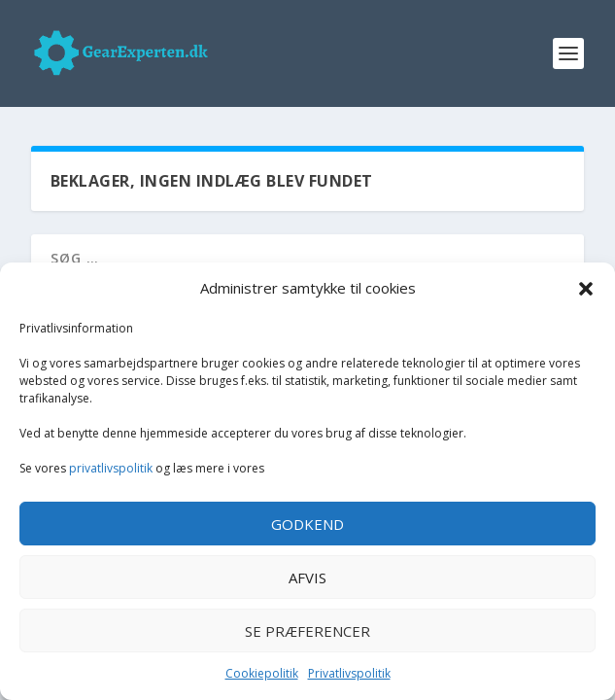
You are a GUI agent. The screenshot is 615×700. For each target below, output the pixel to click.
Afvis (307, 577)
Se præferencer (307, 631)
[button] (586, 289)
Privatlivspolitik (349, 673)
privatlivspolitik (111, 468)
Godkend (307, 524)
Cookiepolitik (262, 673)
